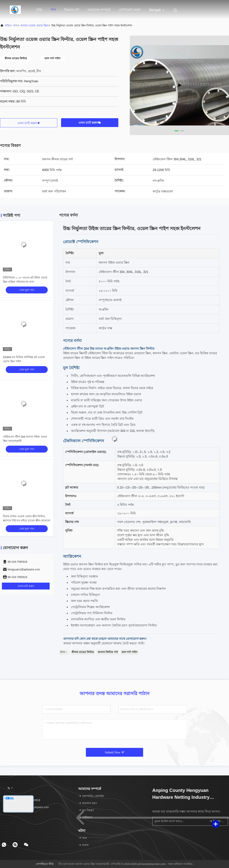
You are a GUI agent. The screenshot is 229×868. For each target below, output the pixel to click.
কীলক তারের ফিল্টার (83, 652)
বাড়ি (39, 10)
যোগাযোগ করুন (130, 10)
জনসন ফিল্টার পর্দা (108, 652)
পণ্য (53, 10)
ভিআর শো (72, 10)
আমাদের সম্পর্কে (99, 10)
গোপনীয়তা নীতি (45, 864)
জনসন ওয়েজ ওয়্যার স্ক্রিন (34, 25)
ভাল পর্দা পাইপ (130, 652)
